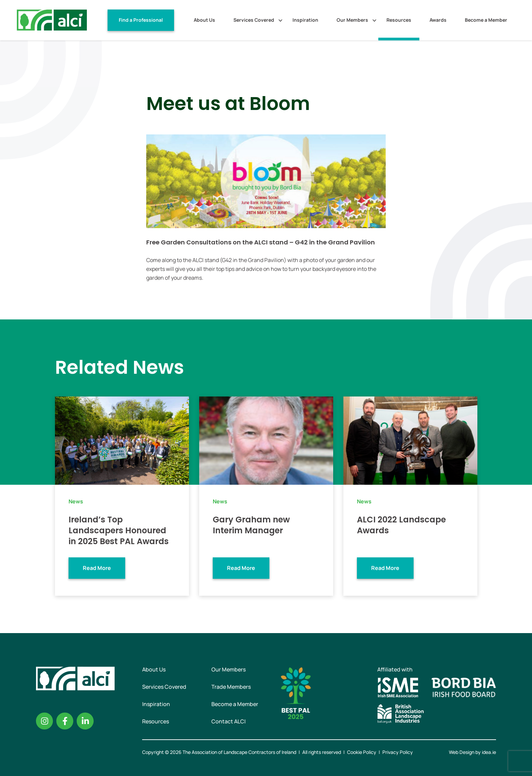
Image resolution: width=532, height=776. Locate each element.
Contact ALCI (229, 721)
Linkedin (85, 721)
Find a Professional (141, 20)
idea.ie (489, 752)
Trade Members (231, 687)
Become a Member (486, 20)
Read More (97, 568)
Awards (438, 20)
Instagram (44, 721)
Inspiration (305, 20)
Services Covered (254, 20)
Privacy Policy (398, 752)
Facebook (65, 721)
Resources (399, 20)
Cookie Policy (362, 752)
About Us (204, 20)
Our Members (352, 20)
